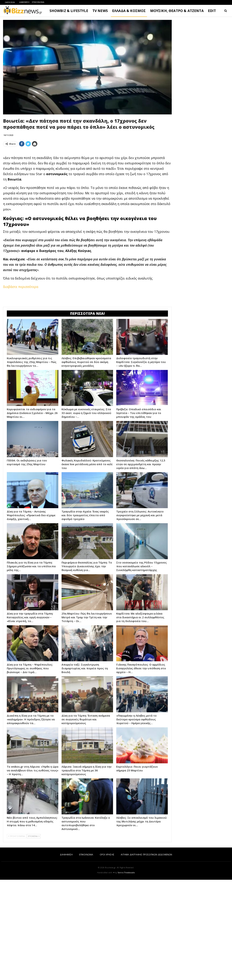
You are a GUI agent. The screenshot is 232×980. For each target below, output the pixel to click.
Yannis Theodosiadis (126, 873)
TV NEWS (100, 11)
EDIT (212, 11)
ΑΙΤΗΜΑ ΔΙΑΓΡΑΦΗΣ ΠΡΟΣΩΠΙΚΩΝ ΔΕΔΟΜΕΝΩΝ (146, 855)
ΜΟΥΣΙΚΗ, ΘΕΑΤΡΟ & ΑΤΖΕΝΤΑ (177, 11)
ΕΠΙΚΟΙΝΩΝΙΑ (38, 2)
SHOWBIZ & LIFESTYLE (69, 11)
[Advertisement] (202, 74)
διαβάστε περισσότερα (21, 287)
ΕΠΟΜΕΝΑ (34, 836)
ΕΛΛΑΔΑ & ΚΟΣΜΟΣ (129, 11)
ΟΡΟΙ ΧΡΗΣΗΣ (107, 855)
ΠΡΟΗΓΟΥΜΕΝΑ (17, 836)
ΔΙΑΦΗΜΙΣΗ (24, 2)
